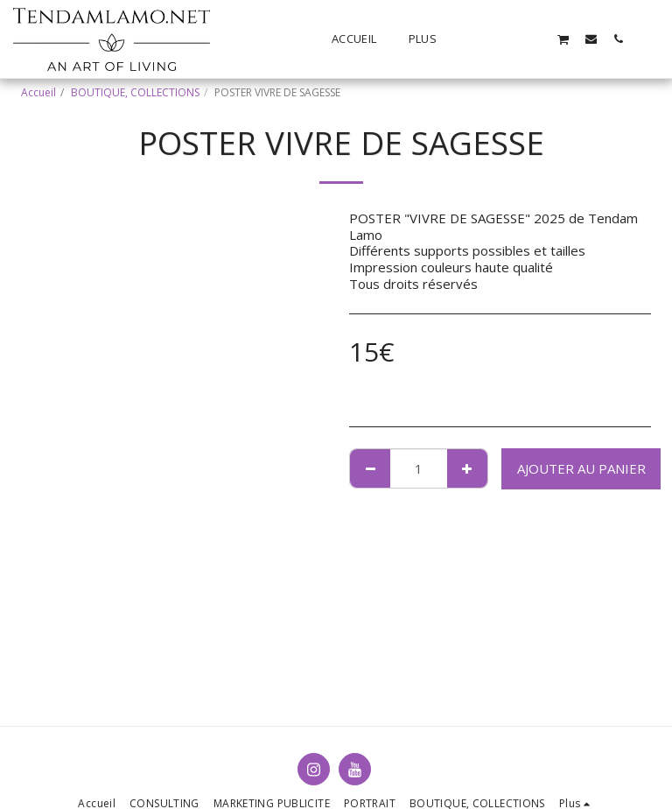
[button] (482, 39)
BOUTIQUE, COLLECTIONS (135, 92)
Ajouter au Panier (581, 468)
